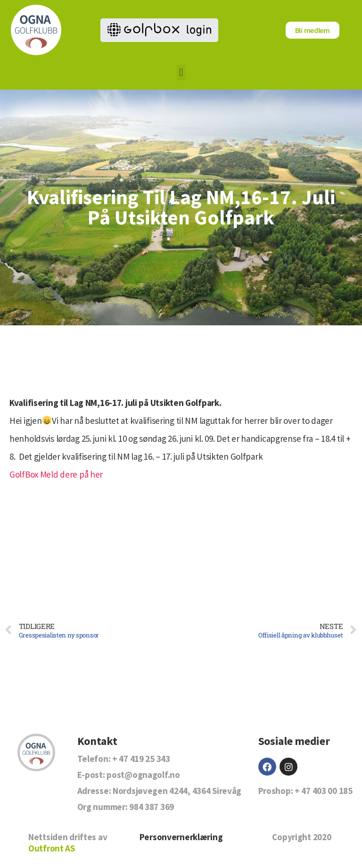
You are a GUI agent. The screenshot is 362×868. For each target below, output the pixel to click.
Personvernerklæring (181, 837)
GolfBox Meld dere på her (56, 474)
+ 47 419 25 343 (141, 759)
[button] (181, 72)
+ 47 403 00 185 (324, 791)
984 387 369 (152, 807)
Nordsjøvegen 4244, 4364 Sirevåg (177, 791)
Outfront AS (52, 848)
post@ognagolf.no (143, 775)
